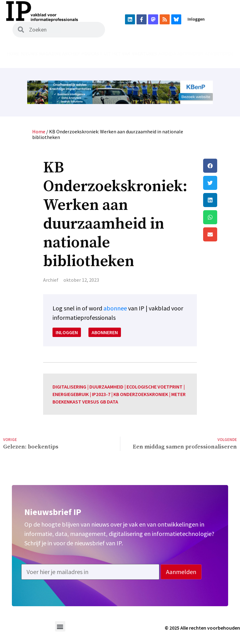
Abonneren (190, 53)
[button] (220, 166)
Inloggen (196, 19)
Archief (71, 53)
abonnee (115, 308)
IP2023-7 (101, 394)
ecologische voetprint (155, 387)
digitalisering (69, 387)
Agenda (167, 53)
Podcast (92, 53)
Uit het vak (117, 53)
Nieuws (29, 53)
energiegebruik (71, 394)
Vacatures (145, 53)
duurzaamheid (106, 387)
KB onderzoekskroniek (141, 394)
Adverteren (219, 53)
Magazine (50, 53)
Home (13, 53)
